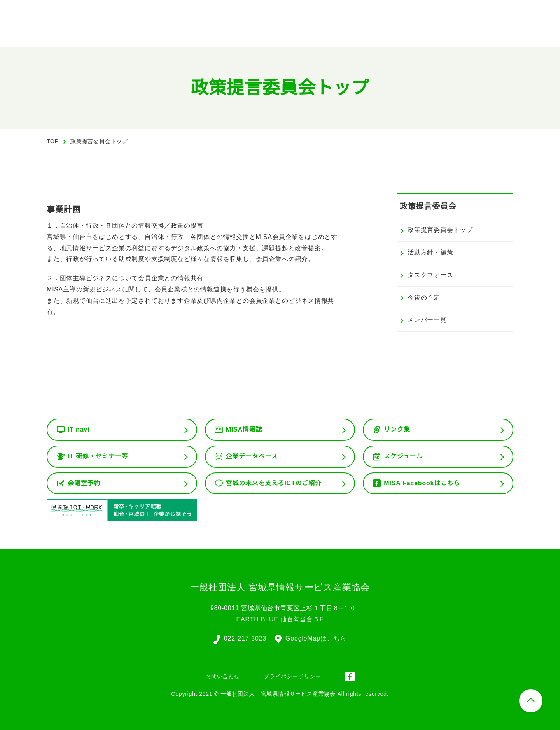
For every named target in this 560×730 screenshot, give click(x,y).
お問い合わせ (514, 30)
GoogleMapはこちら (311, 638)
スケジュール (403, 456)
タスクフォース (430, 275)
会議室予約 (84, 483)
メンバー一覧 (427, 320)
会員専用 (449, 31)
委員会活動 (401, 31)
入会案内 (529, 12)
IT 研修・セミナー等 (98, 456)
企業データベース (252, 456)
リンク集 (397, 430)
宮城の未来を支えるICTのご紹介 (274, 483)
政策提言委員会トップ (440, 230)
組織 (359, 31)
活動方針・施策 (430, 253)
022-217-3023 (245, 638)
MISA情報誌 (244, 430)
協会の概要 (317, 31)
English (423, 12)
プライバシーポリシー (292, 676)
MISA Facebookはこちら (422, 483)
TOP (53, 141)
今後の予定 (424, 298)
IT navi (79, 430)
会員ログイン (476, 12)
